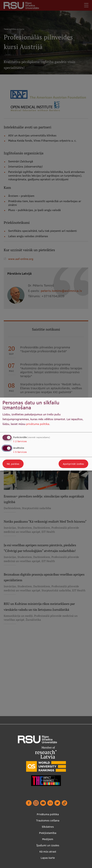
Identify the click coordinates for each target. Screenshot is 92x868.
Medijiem (48, 839)
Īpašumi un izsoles (48, 845)
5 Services (20, 452)
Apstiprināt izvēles (73, 464)
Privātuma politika (48, 814)
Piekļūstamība (48, 833)
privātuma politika (38, 424)
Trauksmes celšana (48, 820)
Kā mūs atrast (48, 852)
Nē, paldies (13, 464)
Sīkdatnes (48, 827)
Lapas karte (48, 858)
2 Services (20, 441)
